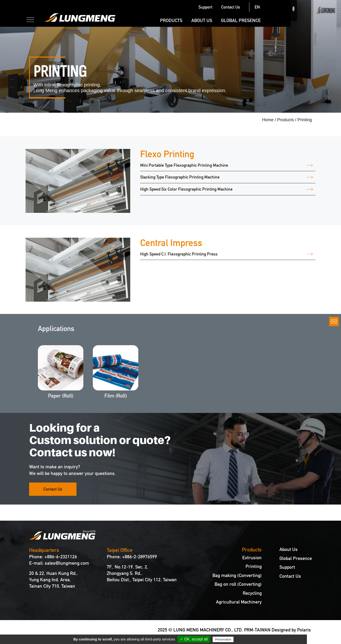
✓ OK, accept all (194, 639)
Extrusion (252, 558)
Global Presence (291, 20)
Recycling (252, 593)
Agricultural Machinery (239, 602)
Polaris (304, 630)
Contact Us (281, 7)
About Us (252, 20)
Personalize (223, 639)
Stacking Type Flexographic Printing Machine (180, 177)
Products (221, 20)
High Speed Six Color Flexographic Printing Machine (186, 190)
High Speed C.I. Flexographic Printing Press (179, 254)
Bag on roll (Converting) (238, 584)
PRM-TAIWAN (256, 630)
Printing (254, 566)
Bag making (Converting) (237, 575)
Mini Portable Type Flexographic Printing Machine (184, 165)
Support (256, 7)
